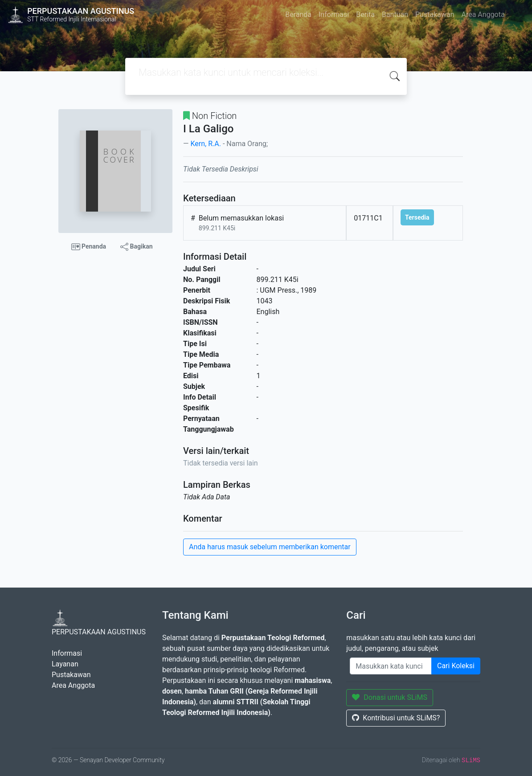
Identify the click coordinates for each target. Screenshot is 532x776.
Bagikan (136, 247)
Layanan (65, 664)
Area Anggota (483, 14)
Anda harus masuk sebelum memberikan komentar (270, 547)
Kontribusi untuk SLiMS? (396, 718)
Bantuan (395, 14)
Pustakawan (435, 14)
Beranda (298, 14)
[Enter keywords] (391, 666)
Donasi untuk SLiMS (390, 697)
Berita (365, 14)
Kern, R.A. (205, 144)
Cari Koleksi (456, 666)
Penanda (89, 247)
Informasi (334, 14)
